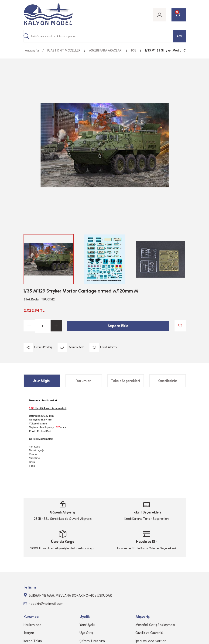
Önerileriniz (168, 381)
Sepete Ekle (118, 326)
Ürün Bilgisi (42, 381)
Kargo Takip (33, 641)
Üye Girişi (86, 633)
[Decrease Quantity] (29, 326)
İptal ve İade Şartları (151, 641)
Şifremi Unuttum (92, 641)
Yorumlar (84, 381)
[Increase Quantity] (56, 326)
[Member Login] (159, 15)
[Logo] (48, 15)
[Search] (105, 36)
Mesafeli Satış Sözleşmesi (155, 625)
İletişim (29, 633)
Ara (179, 36)
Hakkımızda (33, 625)
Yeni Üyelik (87, 625)
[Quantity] (43, 326)
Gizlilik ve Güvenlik (149, 633)
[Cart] (179, 15)
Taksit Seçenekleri (125, 381)
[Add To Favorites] (180, 326)
